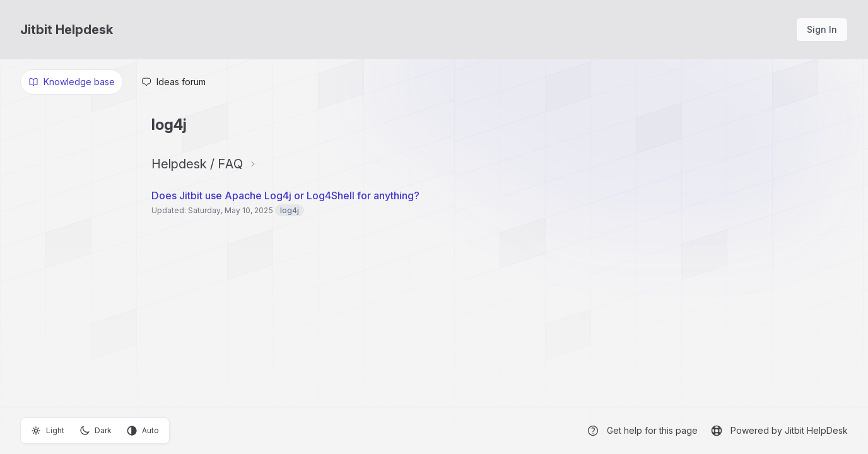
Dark (96, 431)
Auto (143, 431)
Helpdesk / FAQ (197, 164)
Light (48, 431)
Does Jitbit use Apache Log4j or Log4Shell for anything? (285, 195)
